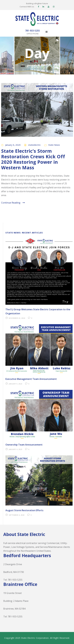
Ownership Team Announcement (24, 445)
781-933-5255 (15, 580)
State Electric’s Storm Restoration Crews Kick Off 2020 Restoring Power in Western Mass (33, 159)
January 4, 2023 (16, 449)
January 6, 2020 (13, 145)
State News (54, 145)
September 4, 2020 (17, 515)
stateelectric (34, 145)
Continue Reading (13, 203)
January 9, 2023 (16, 384)
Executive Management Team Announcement (31, 379)
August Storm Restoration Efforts (24, 510)
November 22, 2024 (17, 318)
